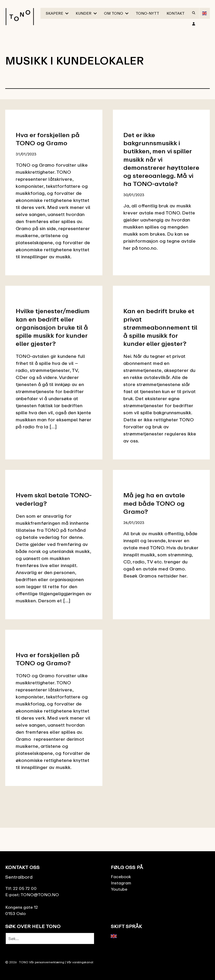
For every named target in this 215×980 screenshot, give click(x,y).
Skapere (54, 13)
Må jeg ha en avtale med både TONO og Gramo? (154, 503)
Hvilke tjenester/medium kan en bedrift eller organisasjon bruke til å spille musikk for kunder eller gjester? (53, 327)
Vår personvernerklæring (47, 962)
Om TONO (114, 13)
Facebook (121, 877)
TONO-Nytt (147, 13)
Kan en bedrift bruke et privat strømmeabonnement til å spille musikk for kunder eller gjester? (160, 327)
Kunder (84, 13)
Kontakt (176, 13)
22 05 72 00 (25, 888)
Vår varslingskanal (80, 962)
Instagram (121, 883)
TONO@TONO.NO (40, 895)
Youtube (119, 889)
